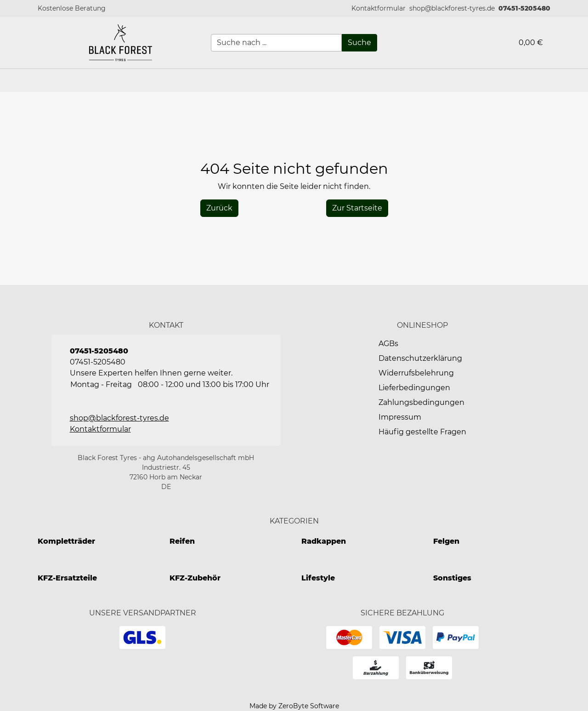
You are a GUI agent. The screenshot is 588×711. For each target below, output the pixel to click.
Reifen (182, 541)
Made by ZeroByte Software (294, 706)
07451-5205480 (524, 8)
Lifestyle (318, 578)
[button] (379, 9)
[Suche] (359, 43)
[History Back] (219, 208)
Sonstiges (452, 578)
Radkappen (324, 541)
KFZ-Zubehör (195, 578)
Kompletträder (66, 541)
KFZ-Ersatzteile (67, 578)
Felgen (446, 541)
